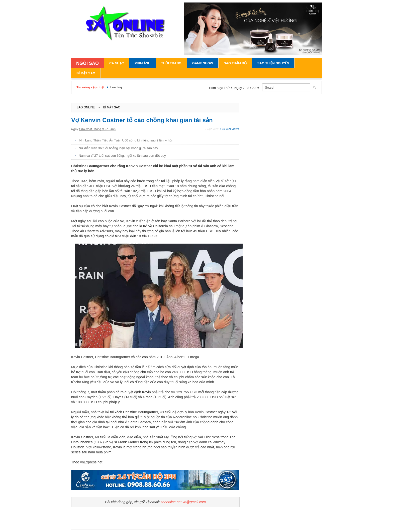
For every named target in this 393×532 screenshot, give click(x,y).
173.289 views (229, 129)
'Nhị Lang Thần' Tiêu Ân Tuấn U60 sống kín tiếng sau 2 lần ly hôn (126, 140)
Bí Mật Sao (86, 73)
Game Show (203, 63)
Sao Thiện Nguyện (273, 63)
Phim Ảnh (142, 63)
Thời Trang (171, 63)
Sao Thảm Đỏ (235, 63)
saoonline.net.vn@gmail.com (183, 502)
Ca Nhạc (117, 63)
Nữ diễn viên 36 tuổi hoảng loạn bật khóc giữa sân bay (118, 148)
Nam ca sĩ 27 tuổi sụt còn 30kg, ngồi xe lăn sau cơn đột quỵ (122, 156)
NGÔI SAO (87, 63)
